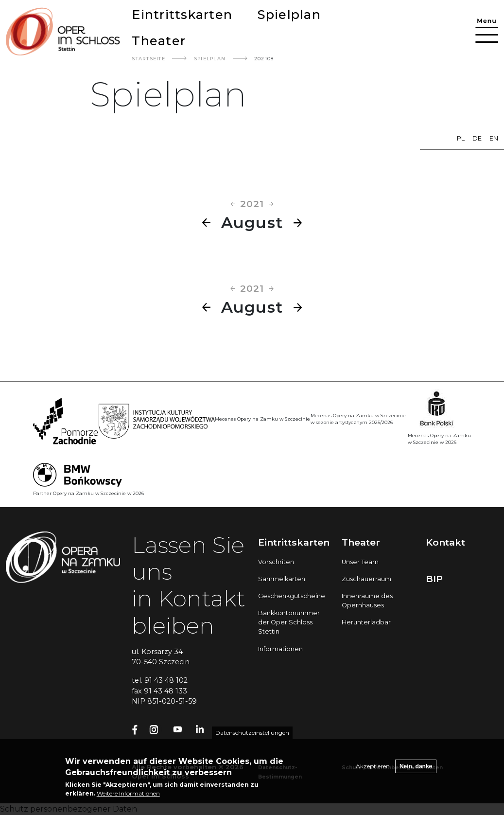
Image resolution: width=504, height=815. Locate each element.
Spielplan (289, 14)
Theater (159, 41)
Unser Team (360, 562)
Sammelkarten (282, 579)
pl (461, 138)
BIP (434, 579)
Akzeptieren (373, 768)
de (477, 138)
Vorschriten (276, 562)
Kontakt (445, 542)
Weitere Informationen (128, 795)
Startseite (148, 59)
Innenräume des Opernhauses (367, 601)
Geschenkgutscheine (292, 596)
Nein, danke (416, 768)
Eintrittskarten (182, 14)
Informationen (280, 649)
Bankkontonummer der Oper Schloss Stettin (289, 622)
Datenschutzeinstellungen (252, 734)
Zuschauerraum (366, 579)
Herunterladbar (366, 622)
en (494, 138)
